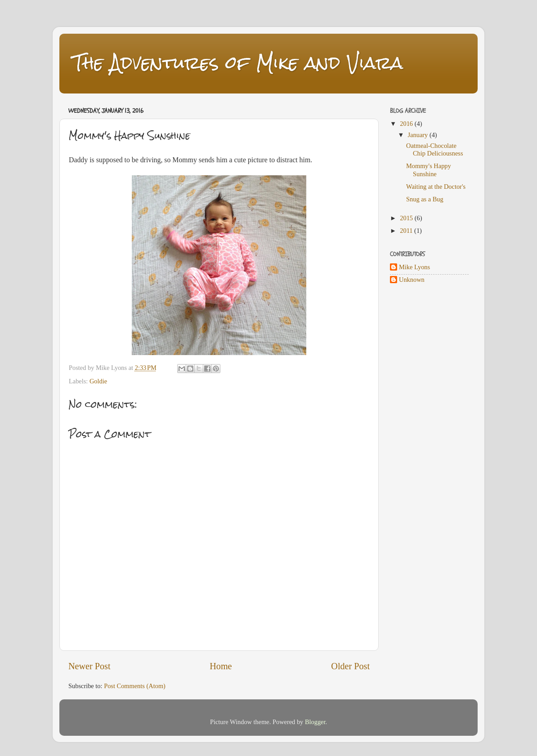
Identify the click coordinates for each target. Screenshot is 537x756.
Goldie (98, 381)
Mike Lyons (414, 267)
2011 (407, 231)
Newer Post (89, 666)
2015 (407, 218)
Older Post (350, 666)
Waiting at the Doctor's (436, 187)
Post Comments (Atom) (135, 686)
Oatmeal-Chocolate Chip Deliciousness (435, 149)
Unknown (412, 280)
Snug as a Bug (425, 199)
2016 (407, 124)
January (419, 135)
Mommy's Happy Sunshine (429, 170)
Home (221, 666)
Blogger (315, 722)
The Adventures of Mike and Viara (238, 63)
